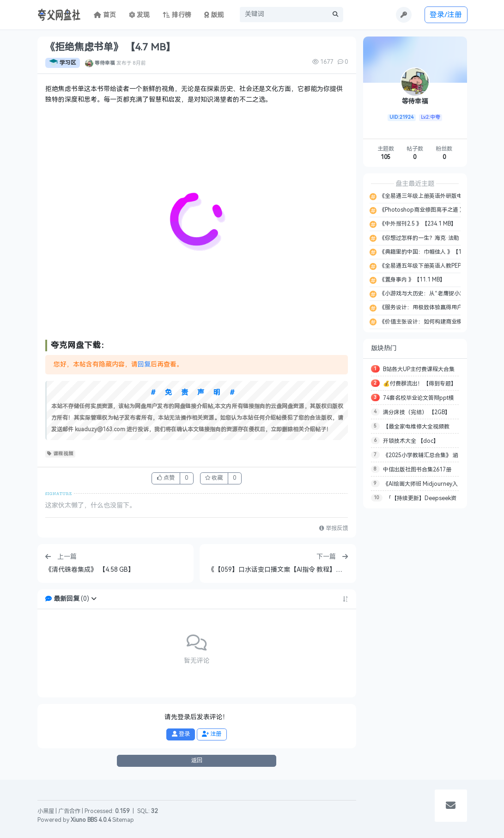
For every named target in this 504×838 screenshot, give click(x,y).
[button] (94, 599)
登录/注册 (446, 15)
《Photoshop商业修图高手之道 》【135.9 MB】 (439, 210)
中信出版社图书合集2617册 (417, 470)
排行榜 (177, 15)
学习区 (63, 63)
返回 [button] (197, 760)
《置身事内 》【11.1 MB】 (412, 280)
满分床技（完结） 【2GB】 (417, 412)
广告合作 (69, 811)
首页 (105, 15)
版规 (214, 15)
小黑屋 (46, 811)
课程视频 (60, 454)
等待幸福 (105, 63)
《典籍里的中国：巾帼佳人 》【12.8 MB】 (431, 252)
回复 (144, 364)
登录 (181, 734)
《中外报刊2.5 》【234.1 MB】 (417, 224)
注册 (212, 734)
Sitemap (123, 820)
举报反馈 (334, 528)
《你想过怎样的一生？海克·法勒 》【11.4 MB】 (438, 238)
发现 (140, 15)
